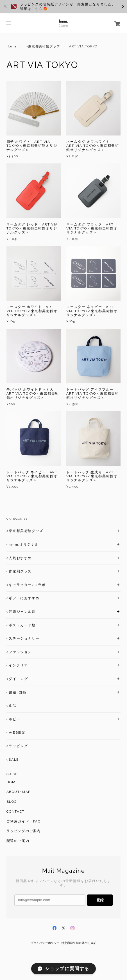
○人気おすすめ (19, 558)
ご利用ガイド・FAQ (24, 821)
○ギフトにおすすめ (23, 598)
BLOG (12, 802)
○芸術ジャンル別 (21, 612)
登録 (100, 900)
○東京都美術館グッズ (43, 46)
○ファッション (19, 652)
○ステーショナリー (23, 638)
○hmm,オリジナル (23, 544)
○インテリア (17, 665)
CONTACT (16, 811)
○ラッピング (17, 746)
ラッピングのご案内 (24, 831)
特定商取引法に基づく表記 (79, 943)
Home (12, 46)
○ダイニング (17, 679)
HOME (12, 782)
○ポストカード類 (21, 625)
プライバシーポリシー (45, 943)
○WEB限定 (16, 732)
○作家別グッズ (19, 571)
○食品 (12, 706)
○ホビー (13, 719)
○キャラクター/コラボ (26, 585)
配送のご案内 (18, 841)
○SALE (13, 760)
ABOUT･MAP (19, 792)
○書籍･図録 (16, 692)
